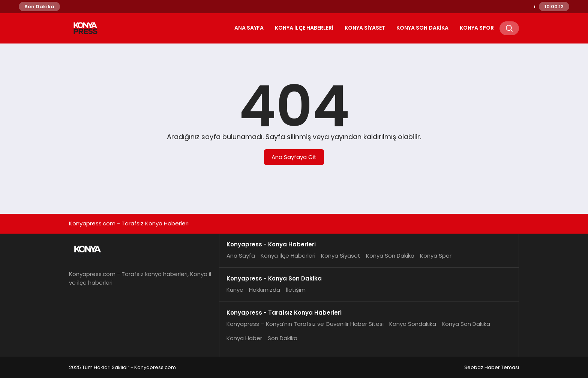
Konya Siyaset (365, 28)
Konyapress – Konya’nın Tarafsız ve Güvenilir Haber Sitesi (305, 324)
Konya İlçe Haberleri (304, 28)
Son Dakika (283, 338)
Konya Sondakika (413, 324)
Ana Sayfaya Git (294, 157)
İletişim (296, 290)
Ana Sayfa (249, 28)
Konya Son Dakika (422, 28)
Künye (235, 290)
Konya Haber (244, 338)
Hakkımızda (265, 290)
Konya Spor (477, 28)
